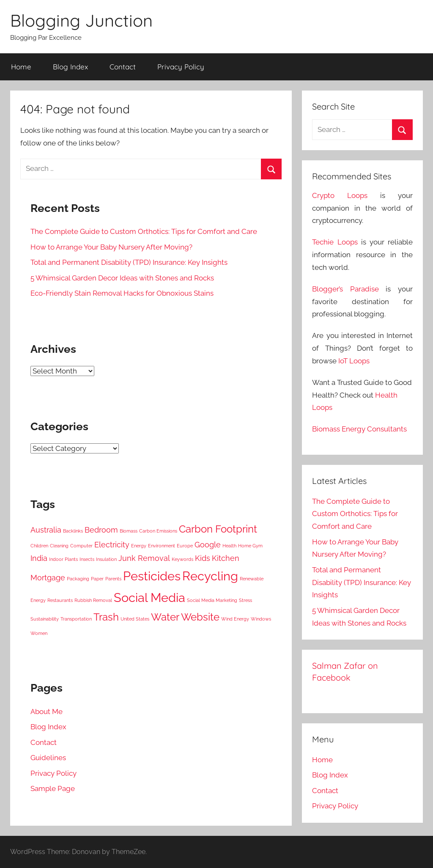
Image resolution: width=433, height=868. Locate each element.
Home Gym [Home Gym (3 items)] (250, 546)
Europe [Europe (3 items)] (185, 546)
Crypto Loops (340, 195)
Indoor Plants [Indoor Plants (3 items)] (63, 559)
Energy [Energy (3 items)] (139, 546)
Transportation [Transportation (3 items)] (76, 619)
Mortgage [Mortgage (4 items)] (48, 578)
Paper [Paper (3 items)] (97, 579)
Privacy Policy (181, 67)
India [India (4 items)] (39, 558)
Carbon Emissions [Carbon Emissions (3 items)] (158, 531)
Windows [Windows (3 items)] (261, 619)
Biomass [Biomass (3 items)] (129, 531)
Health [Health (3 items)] (229, 546)
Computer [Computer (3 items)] (81, 546)
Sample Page (53, 788)
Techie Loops (335, 242)
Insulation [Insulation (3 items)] (106, 559)
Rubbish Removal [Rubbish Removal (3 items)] (93, 600)
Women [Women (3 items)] (39, 633)
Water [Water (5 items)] (165, 617)
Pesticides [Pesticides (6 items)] (152, 576)
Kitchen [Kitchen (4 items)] (226, 558)
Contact (123, 67)
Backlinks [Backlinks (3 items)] (73, 531)
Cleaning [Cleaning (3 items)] (59, 546)
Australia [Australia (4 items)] (46, 530)
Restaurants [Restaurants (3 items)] (60, 600)
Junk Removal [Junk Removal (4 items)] (144, 558)
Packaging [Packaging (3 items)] (78, 579)
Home (21, 67)
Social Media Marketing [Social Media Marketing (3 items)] (212, 600)
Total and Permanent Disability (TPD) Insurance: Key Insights (129, 262)
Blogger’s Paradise (345, 289)
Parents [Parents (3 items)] (113, 579)
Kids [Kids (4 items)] (203, 558)
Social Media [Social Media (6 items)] (149, 597)
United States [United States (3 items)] (135, 619)
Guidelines (48, 758)
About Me (47, 711)
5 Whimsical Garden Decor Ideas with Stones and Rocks (122, 278)
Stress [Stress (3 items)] (245, 600)
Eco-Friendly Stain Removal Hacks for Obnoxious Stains (122, 293)
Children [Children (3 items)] (39, 546)
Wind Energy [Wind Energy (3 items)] (235, 619)
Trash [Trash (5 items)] (106, 617)
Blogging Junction (81, 20)
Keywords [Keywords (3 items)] (182, 559)
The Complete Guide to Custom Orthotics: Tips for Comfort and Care (144, 231)
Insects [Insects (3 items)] (87, 559)
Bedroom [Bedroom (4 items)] (101, 530)
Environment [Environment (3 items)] (162, 546)
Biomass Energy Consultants (359, 429)
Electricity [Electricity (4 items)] (112, 545)
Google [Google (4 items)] (208, 545)
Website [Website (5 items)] (200, 617)
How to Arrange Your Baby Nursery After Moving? (111, 247)
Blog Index (70, 67)
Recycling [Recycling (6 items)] (210, 576)
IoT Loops (354, 361)
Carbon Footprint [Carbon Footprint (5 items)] (218, 529)
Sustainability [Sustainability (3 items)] (45, 619)
